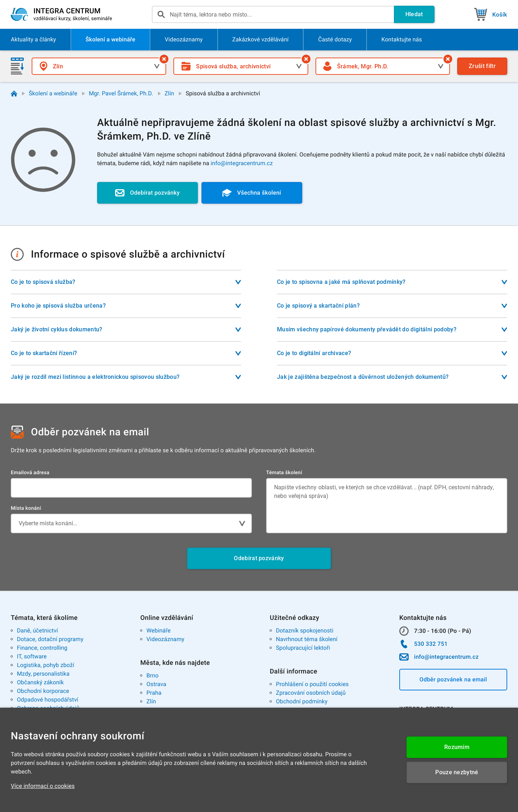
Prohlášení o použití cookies (312, 684)
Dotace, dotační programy (50, 639)
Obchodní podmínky (302, 701)
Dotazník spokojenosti (305, 630)
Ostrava (156, 684)
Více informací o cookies (43, 786)
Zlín (170, 93)
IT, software (32, 656)
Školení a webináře (53, 93)
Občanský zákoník (40, 682)
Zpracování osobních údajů (311, 693)
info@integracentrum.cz (242, 163)
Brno (153, 675)
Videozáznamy (165, 639)
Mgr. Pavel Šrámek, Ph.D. (121, 93)
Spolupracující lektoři (303, 648)
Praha (154, 693)
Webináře (158, 630)
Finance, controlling (42, 648)
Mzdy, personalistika (43, 674)
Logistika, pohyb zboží (46, 665)
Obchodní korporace (43, 691)
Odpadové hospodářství (48, 700)
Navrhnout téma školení (307, 639)
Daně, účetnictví (37, 630)
